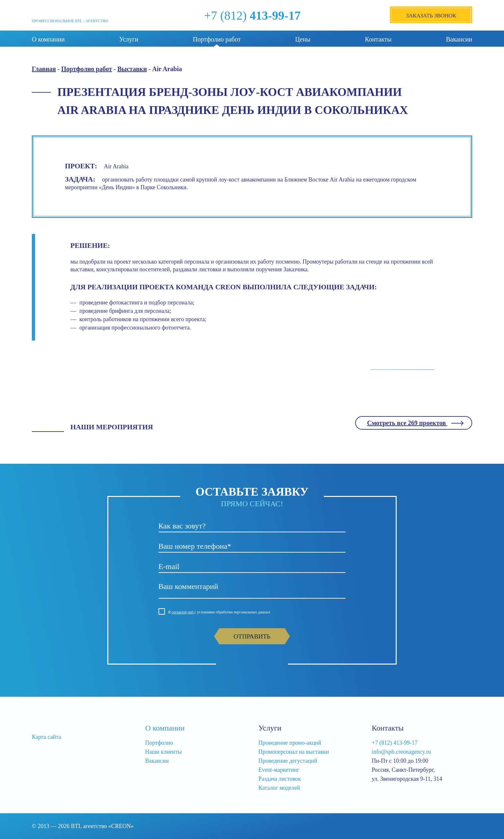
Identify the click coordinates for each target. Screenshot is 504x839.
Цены (303, 39)
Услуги (129, 39)
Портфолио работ (217, 39)
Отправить (252, 636)
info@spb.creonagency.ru (401, 752)
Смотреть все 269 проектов (407, 423)
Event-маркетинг (279, 770)
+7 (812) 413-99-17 (395, 743)
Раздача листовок (280, 779)
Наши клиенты (164, 752)
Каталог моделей (279, 788)
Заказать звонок (431, 16)
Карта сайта (46, 737)
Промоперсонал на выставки (294, 752)
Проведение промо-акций (290, 743)
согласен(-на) (183, 612)
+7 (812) (252, 15)
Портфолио (159, 743)
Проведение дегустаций (288, 761)
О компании (48, 39)
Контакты (378, 39)
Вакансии (459, 39)
